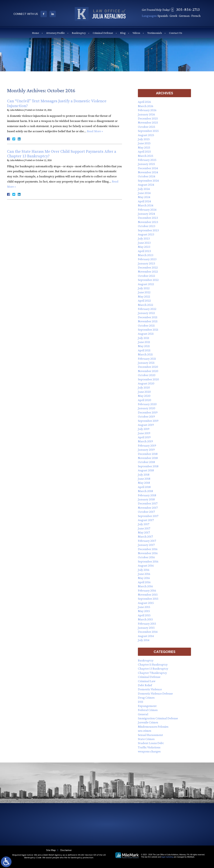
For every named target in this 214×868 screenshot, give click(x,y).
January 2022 (146, 313)
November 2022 (148, 272)
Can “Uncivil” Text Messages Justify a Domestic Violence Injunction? (57, 103)
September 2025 (148, 131)
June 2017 (144, 528)
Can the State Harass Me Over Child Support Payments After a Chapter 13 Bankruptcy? (62, 154)
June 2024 (144, 193)
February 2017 (147, 541)
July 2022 (144, 288)
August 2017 (146, 520)
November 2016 (148, 553)
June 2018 (144, 479)
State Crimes (146, 739)
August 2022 (146, 284)
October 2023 (147, 226)
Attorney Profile (55, 33)
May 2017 (144, 532)
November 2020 (148, 371)
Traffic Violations (149, 747)
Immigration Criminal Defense (158, 718)
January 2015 (146, 628)
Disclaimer (66, 850)
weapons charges (149, 751)
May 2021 (144, 346)
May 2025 (144, 147)
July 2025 (144, 139)
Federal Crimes (148, 710)
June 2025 (144, 143)
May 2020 (144, 396)
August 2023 (146, 234)
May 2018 (144, 483)
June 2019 (144, 433)
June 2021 (144, 342)
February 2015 (147, 624)
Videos (136, 33)
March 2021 (145, 354)
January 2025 (146, 164)
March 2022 (145, 305)
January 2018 (146, 499)
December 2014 (148, 632)
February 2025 (147, 160)
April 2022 (144, 301)
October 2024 (147, 176)
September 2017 (148, 516)
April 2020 (145, 400)
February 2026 (147, 110)
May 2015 (144, 611)
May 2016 (144, 578)
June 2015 (144, 607)
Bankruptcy (79, 33)
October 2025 (147, 127)
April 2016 (144, 582)
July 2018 (144, 475)
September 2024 (148, 181)
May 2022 (144, 296)
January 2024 (146, 214)
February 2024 (147, 210)
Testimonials (155, 33)
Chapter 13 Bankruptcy (153, 669)
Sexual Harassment (150, 735)
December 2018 (148, 454)
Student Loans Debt (151, 743)
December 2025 (148, 118)
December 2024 (148, 168)
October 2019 (146, 416)
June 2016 (144, 574)
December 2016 (148, 549)
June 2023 (144, 243)
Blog (123, 33)
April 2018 (144, 487)
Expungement (147, 706)
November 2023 (148, 222)
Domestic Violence (150, 689)
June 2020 (144, 392)
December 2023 (148, 218)
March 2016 (145, 586)
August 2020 (146, 383)
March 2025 (146, 156)
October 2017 (146, 512)
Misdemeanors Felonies (153, 727)
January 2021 (146, 363)
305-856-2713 (189, 9)
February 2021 (147, 359)
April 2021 (144, 350)
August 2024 (146, 185)
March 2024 (146, 205)
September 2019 (148, 421)
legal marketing (167, 857)
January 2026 (146, 114)
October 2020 (147, 375)
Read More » (95, 131)
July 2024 (144, 189)
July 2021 (144, 338)
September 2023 (148, 230)
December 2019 (148, 412)
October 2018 (146, 462)
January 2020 (147, 408)
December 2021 (148, 317)
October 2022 (146, 276)
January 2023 (146, 263)
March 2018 (145, 491)
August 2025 (146, 135)
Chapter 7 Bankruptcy (152, 673)
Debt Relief (145, 685)
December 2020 (148, 367)
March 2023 (146, 255)
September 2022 (148, 280)
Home (36, 33)
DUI (141, 702)
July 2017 (144, 524)
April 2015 (144, 615)
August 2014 (146, 636)
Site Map (51, 850)
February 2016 (147, 590)
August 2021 (146, 334)
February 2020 (147, 404)
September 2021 (148, 330)
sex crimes (145, 731)
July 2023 (144, 238)
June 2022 (144, 292)
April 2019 (144, 437)
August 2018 (146, 470)
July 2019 (144, 429)
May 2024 (144, 197)
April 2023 (144, 251)
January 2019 (146, 450)
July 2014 (144, 640)
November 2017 (148, 508)
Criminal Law (147, 681)
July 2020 (144, 387)
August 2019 (146, 425)
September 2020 (148, 379)
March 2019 (145, 441)
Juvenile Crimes (148, 722)
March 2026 (146, 106)
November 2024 (148, 172)
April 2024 (144, 201)
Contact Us (176, 33)
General (143, 714)
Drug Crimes (146, 698)
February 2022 (147, 309)
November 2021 (148, 321)
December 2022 (148, 267)
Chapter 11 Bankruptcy (153, 664)
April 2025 (144, 152)
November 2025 (148, 122)
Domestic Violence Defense (155, 693)
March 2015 (145, 619)
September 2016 (148, 561)
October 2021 (146, 325)
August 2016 (146, 566)
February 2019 (147, 446)
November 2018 (148, 458)
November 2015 (148, 595)
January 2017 (146, 545)
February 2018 (147, 495)
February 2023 (147, 259)
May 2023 (144, 247)
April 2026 (144, 102)
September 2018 (148, 466)
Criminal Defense (103, 33)
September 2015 (148, 599)
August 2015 (146, 603)
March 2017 (145, 536)
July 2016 (144, 570)
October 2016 (146, 557)
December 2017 (148, 503)
